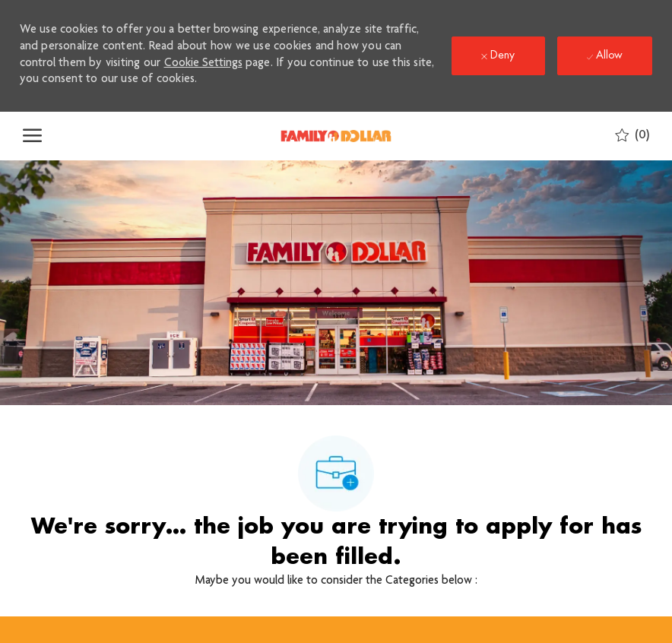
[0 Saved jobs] (632, 136)
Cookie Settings (203, 64)
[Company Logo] (336, 136)
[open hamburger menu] (32, 136)
